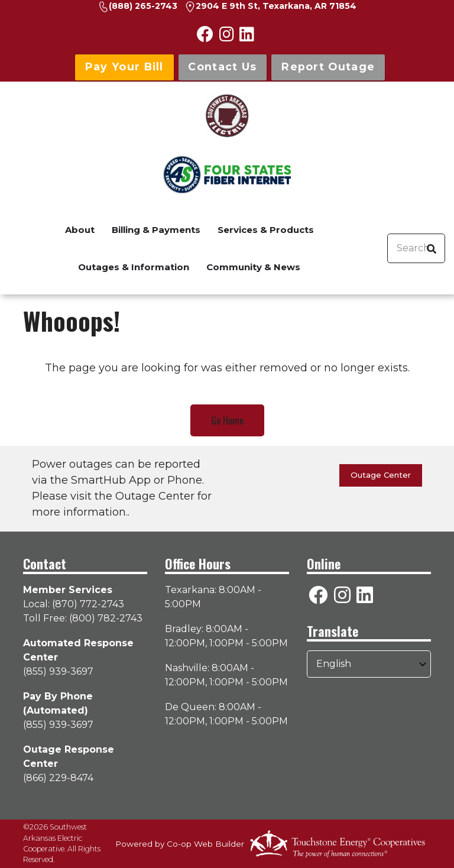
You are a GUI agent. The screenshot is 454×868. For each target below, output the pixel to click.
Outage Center (381, 475)
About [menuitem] (80, 230)
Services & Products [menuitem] (266, 230)
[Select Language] (369, 664)
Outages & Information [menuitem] (134, 267)
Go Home (227, 420)
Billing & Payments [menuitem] (156, 230)
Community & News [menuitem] (253, 267)
